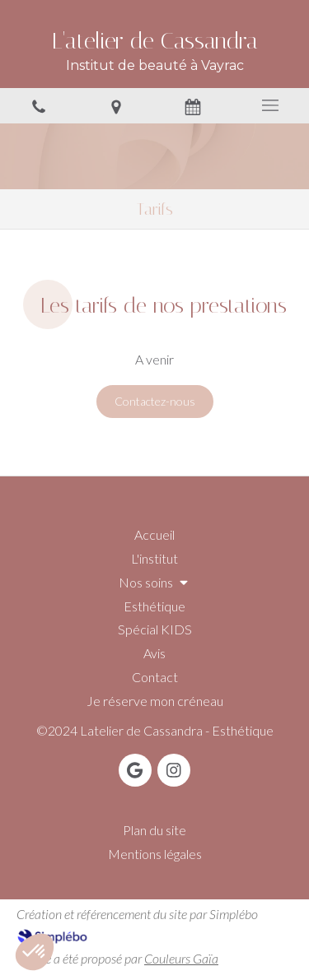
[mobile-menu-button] (270, 105)
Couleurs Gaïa (181, 958)
